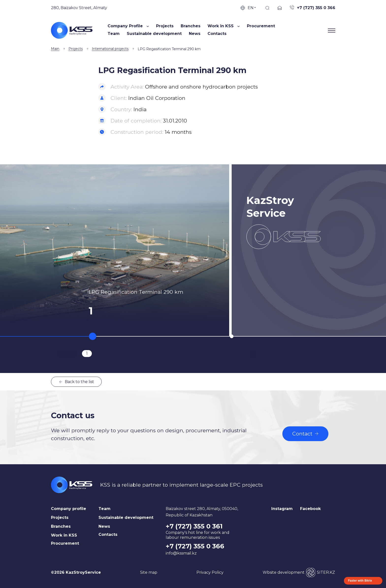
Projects (165, 26)
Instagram (282, 509)
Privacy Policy (210, 572)
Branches (191, 26)
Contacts (217, 34)
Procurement (261, 26)
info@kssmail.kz (181, 553)
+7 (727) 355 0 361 (194, 526)
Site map (149, 572)
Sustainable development (154, 34)
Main (55, 49)
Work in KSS (64, 535)
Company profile (69, 509)
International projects (110, 49)
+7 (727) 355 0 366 (195, 546)
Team (114, 34)
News (195, 34)
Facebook (310, 509)
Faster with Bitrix (360, 581)
